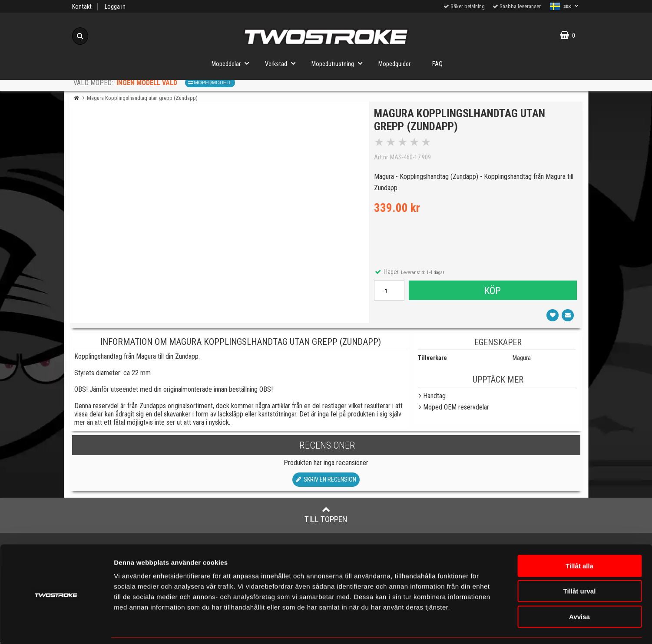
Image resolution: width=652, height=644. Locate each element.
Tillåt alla (579, 538)
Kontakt (82, 7)
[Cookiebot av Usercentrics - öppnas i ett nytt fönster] (56, 627)
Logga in (115, 7)
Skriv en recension (326, 482)
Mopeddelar (233, 63)
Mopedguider (394, 64)
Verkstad (283, 63)
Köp (493, 292)
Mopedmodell (210, 83)
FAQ (437, 64)
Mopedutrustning (339, 63)
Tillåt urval (580, 563)
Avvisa (579, 589)
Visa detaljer (515, 627)
